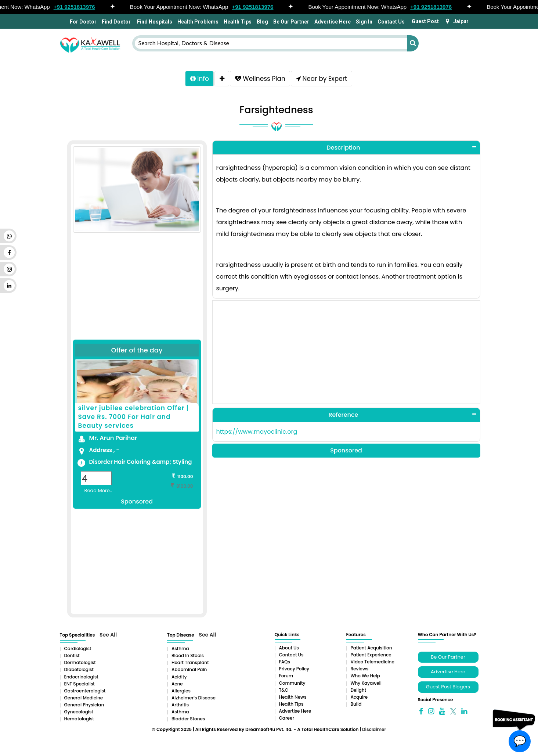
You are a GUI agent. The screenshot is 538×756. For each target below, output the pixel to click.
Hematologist (79, 720)
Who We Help (365, 677)
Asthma (180, 650)
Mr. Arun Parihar (113, 439)
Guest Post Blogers (448, 688)
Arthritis (180, 706)
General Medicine (84, 699)
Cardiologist (78, 650)
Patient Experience (371, 656)
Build (356, 705)
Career (287, 719)
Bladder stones (188, 720)
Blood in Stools (188, 657)
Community (292, 685)
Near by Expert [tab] (324, 79)
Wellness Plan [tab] (261, 79)
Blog (262, 22)
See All (108, 636)
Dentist (72, 657)
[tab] (221, 79)
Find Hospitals (154, 22)
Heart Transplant (190, 664)
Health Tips (238, 22)
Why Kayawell (366, 685)
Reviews (360, 670)
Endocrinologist (81, 678)
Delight (359, 691)
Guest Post (425, 21)
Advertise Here (333, 22)
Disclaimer (374, 731)
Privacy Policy (294, 670)
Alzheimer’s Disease (194, 699)
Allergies (181, 692)
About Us (289, 649)
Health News (293, 698)
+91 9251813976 (77, 7)
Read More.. (98, 492)
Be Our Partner (291, 22)
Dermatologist (80, 664)
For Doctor (83, 22)
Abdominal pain (189, 671)
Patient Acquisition (371, 649)
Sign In (364, 22)
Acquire (359, 698)
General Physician (84, 706)
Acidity (179, 678)
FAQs (285, 663)
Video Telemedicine (373, 663)
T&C (284, 691)
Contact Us (391, 22)
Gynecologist (79, 713)
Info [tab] (197, 79)
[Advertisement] (137, 280)
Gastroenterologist (85, 692)
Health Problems (198, 22)
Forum (286, 677)
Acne (177, 685)
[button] (346, 149)
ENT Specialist (80, 685)
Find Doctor (116, 22)
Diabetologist (79, 671)
